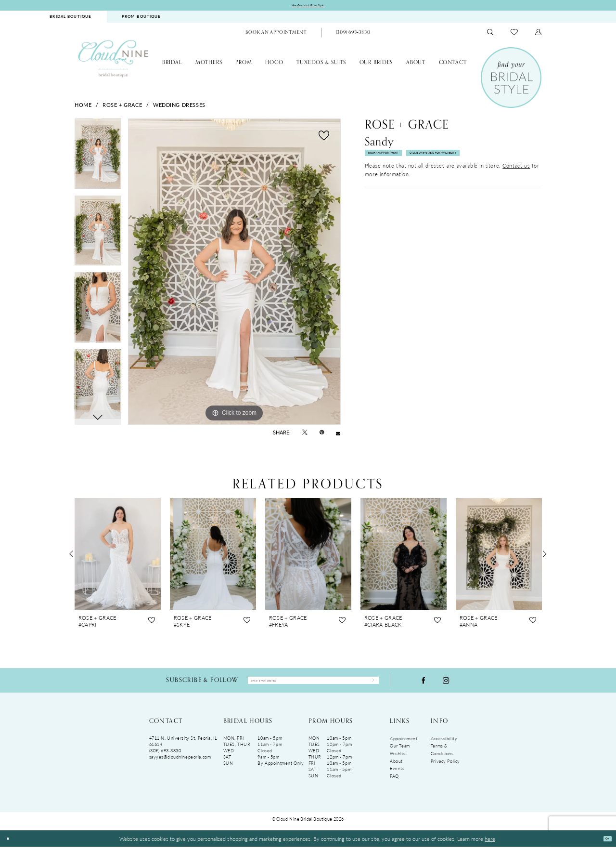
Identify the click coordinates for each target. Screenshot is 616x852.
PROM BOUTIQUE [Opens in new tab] (141, 19)
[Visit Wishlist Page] (514, 35)
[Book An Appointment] (276, 35)
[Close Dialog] (10, 844)
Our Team (400, 751)
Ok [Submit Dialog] (604, 844)
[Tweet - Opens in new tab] (305, 435)
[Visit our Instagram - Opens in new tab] (446, 684)
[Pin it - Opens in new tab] (322, 435)
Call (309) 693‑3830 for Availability (414, 179)
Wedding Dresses (179, 107)
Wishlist (398, 759)
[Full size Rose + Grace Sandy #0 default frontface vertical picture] (234, 275)
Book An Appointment (398, 161)
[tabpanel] (98, 160)
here (490, 844)
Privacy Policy (445, 767)
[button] (539, 35)
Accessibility (444, 744)
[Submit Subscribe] (369, 684)
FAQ (394, 781)
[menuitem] (71, 19)
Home (83, 107)
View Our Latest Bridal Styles (308, 7)
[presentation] (118, 556)
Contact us (516, 194)
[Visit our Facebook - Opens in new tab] (423, 684)
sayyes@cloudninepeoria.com (180, 762)
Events (397, 774)
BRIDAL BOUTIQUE (71, 19)
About (396, 767)
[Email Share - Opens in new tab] (338, 435)
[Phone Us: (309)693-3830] (353, 35)
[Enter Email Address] (313, 684)
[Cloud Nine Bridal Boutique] (113, 61)
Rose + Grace (122, 107)
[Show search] (490, 35)
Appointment (404, 744)
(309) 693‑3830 (165, 756)
